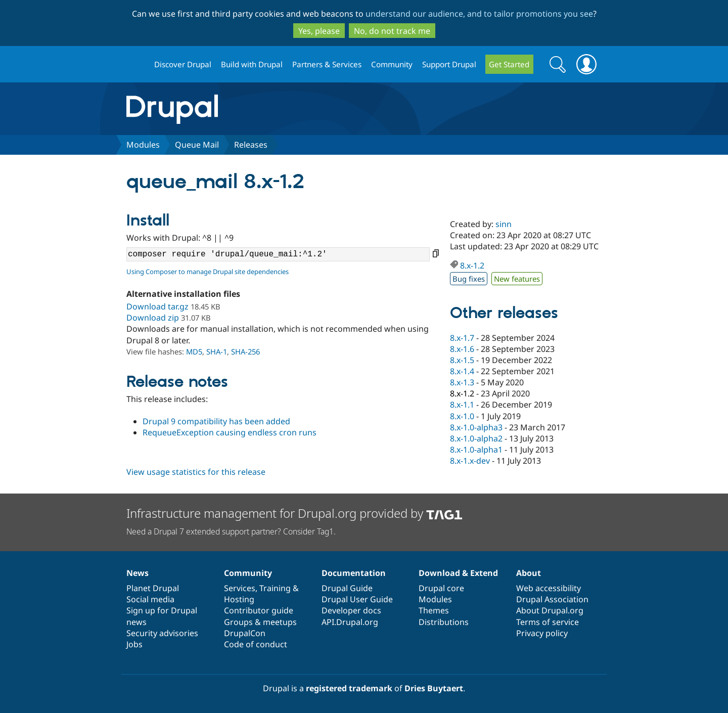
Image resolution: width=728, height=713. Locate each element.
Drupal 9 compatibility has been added (216, 421)
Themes (434, 610)
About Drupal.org (550, 610)
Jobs (134, 644)
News (138, 573)
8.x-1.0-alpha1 (476, 450)
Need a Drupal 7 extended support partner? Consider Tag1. (231, 531)
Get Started (509, 64)
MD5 (194, 351)
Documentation (354, 573)
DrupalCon (245, 633)
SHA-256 (245, 351)
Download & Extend (458, 573)
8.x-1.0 (462, 416)
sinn (504, 224)
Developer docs (351, 610)
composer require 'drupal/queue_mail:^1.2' (278, 254)
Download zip (153, 318)
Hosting (239, 599)
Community (392, 64)
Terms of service (548, 622)
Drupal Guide (347, 588)
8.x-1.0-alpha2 (476, 438)
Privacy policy (542, 633)
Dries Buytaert (434, 688)
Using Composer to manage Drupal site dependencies (208, 272)
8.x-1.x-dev (470, 461)
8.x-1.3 (462, 382)
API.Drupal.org (350, 622)
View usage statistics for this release (196, 472)
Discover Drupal (183, 64)
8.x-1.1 (462, 405)
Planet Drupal (153, 588)
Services (240, 588)
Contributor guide (259, 610)
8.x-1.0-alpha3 (476, 427)
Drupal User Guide (357, 599)
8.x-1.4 (462, 371)
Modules (143, 145)
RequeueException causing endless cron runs (230, 432)
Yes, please (319, 31)
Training (275, 588)
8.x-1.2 (472, 265)
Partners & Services (327, 64)
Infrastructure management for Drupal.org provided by (294, 513)
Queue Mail (197, 145)
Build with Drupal (252, 64)
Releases (251, 145)
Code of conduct (256, 644)
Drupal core (441, 588)
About (529, 573)
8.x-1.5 (462, 360)
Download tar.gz (157, 306)
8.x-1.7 (462, 338)
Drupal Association (552, 599)
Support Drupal (449, 64)
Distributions (444, 622)
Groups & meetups (260, 622)
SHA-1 (217, 351)
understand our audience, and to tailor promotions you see (479, 14)
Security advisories (162, 633)
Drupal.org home (136, 64)
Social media (150, 599)
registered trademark (349, 688)
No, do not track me (392, 31)
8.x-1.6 (462, 349)
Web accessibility (549, 588)
